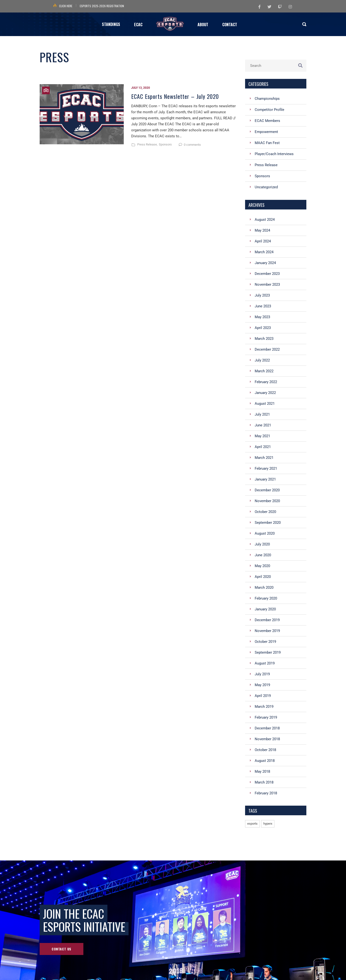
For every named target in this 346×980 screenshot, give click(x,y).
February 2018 (266, 793)
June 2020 (263, 555)
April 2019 (263, 696)
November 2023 (267, 285)
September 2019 (268, 652)
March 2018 (264, 782)
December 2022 (267, 349)
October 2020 (265, 512)
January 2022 (265, 393)
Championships (267, 99)
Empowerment (266, 132)
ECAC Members (267, 121)
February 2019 (266, 717)
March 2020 (264, 588)
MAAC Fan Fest (267, 143)
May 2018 (262, 771)
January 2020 (265, 609)
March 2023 (264, 339)
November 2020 (267, 501)
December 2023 (267, 274)
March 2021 (264, 458)
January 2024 (265, 263)
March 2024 (264, 252)
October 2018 (265, 750)
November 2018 (267, 739)
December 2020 (267, 490)
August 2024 (265, 220)
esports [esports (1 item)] (252, 824)
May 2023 (262, 317)
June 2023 (263, 306)
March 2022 (264, 371)
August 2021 (265, 404)
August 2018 (265, 761)
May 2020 (262, 566)
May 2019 (262, 685)
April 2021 (263, 447)
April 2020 (263, 577)
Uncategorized (266, 187)
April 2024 (263, 241)
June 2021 (263, 425)
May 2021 (262, 436)
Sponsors (165, 145)
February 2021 (266, 468)
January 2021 (265, 479)
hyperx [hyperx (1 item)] (268, 824)
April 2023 (263, 328)
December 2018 (267, 728)
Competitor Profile (269, 110)
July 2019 (262, 674)
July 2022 (262, 360)
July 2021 (262, 414)
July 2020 (262, 544)
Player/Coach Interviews (274, 154)
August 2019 (265, 663)
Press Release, (147, 145)
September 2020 (268, 523)
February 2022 (266, 382)
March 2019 (264, 707)
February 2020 (266, 598)
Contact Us (62, 949)
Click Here (66, 6)
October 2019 (265, 642)
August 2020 (265, 533)
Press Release (266, 165)
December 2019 (267, 620)
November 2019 (267, 631)
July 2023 (262, 295)
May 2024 (262, 230)
